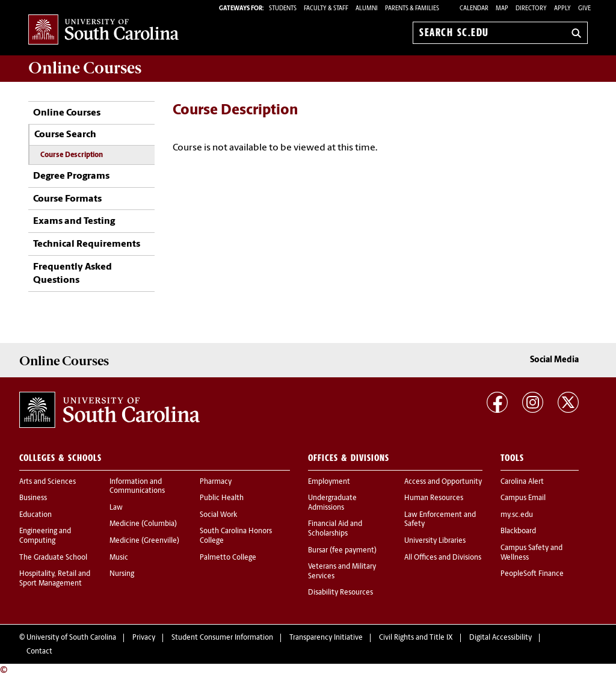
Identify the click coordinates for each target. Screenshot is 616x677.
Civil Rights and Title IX (416, 638)
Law (116, 508)
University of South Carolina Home (103, 30)
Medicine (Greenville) (144, 541)
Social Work (218, 515)
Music (119, 558)
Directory (531, 9)
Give (584, 9)
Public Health (222, 498)
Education (35, 515)
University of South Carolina (71, 638)
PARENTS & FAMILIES (412, 9)
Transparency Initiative (326, 638)
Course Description (72, 155)
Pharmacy (216, 482)
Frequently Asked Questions (72, 274)
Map (502, 9)
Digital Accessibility (500, 638)
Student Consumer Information (222, 638)
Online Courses (67, 113)
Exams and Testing (74, 221)
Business (33, 498)
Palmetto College (228, 558)
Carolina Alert (522, 482)
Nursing (122, 574)
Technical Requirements (87, 244)
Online (85, 68)
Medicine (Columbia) (143, 524)
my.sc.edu (517, 515)
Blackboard (518, 531)
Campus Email (523, 498)
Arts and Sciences (48, 482)
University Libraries (435, 541)
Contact (39, 652)
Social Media (554, 360)
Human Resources (434, 498)
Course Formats (67, 199)
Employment (329, 482)
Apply (562, 9)
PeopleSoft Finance (532, 574)
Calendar (474, 9)
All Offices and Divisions (443, 558)
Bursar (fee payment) (342, 551)
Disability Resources (340, 593)
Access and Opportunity (443, 482)
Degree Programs (71, 176)
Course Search (65, 135)
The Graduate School (53, 558)
